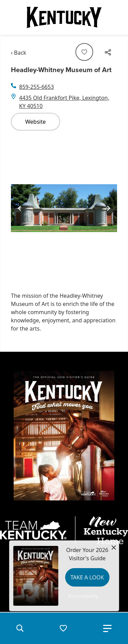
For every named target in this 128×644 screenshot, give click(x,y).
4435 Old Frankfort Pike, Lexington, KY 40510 (64, 102)
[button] (20, 628)
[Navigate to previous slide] (19, 208)
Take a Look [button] (87, 577)
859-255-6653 (37, 87)
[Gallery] (64, 208)
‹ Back (19, 53)
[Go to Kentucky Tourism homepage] (64, 17)
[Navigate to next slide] (109, 208)
